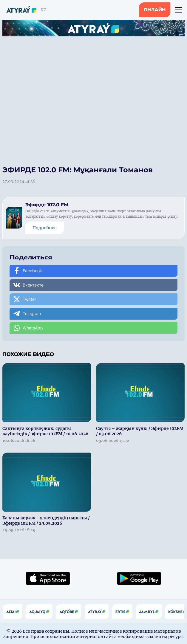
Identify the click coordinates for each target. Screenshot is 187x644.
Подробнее (45, 228)
